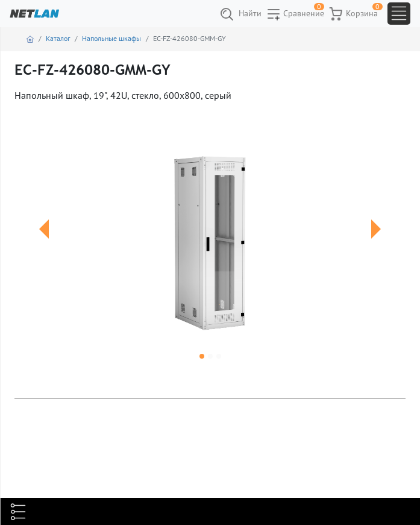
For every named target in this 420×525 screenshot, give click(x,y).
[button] (44, 244)
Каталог (58, 38)
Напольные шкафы (111, 38)
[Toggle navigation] (399, 14)
